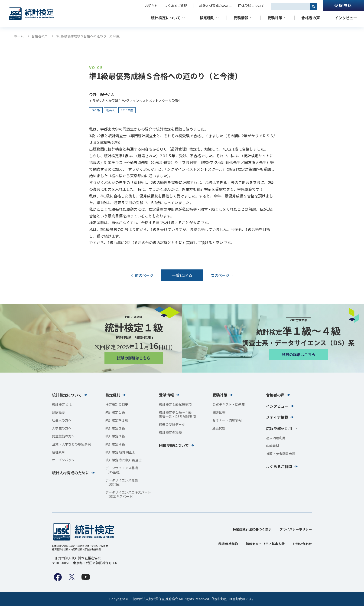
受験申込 (343, 5)
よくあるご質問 (176, 6)
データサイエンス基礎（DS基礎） (122, 470)
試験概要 (58, 412)
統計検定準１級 (117, 420)
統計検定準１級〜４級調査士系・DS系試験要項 (177, 414)
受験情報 (241, 18)
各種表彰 (58, 452)
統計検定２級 (115, 428)
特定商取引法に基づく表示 (252, 529)
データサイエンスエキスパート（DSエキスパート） (128, 494)
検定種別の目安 (117, 404)
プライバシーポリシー (296, 529)
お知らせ (151, 6)
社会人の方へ (62, 420)
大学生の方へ (62, 428)
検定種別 (207, 18)
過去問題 (219, 428)
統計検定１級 (115, 412)
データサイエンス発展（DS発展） (122, 482)
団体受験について (251, 6)
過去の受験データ (172, 424)
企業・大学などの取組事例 (71, 444)
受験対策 (275, 18)
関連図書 (219, 412)
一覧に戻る (182, 275)
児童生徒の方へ (63, 436)
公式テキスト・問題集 (229, 404)
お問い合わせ (302, 544)
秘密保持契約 (228, 544)
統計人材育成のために (215, 6)
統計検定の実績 (170, 432)
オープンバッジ (63, 460)
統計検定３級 (115, 436)
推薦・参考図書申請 (281, 454)
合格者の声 (311, 18)
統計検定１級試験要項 (175, 404)
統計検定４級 (115, 444)
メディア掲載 (277, 417)
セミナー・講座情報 (227, 420)
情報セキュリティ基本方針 (265, 544)
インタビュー (346, 18)
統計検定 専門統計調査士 (124, 460)
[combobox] (290, 7)
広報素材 (273, 446)
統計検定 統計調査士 (120, 452)
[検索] (313, 7)
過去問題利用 (276, 438)
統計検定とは (62, 404)
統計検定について (166, 18)
